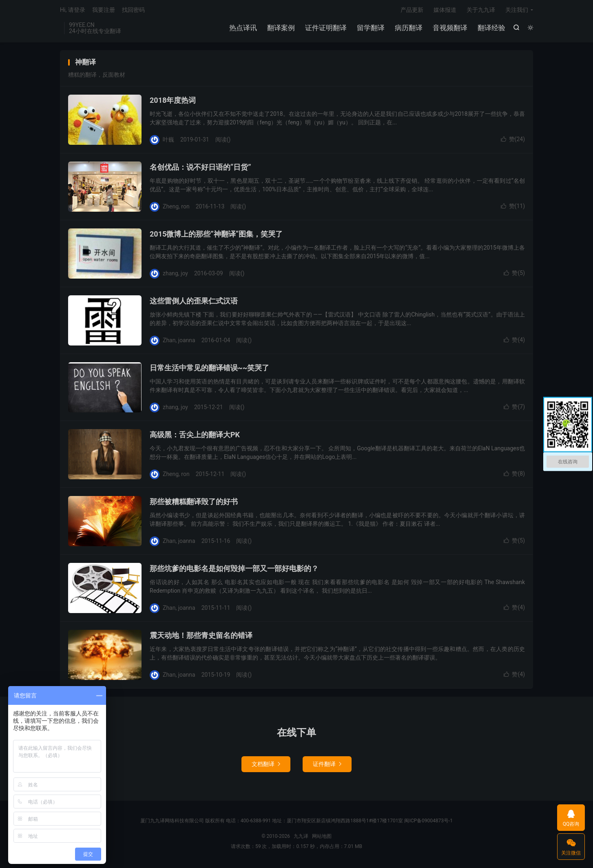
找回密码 (133, 11)
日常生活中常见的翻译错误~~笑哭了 (209, 369)
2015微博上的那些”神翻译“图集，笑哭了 (216, 236)
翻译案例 (281, 29)
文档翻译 (266, 766)
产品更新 (412, 11)
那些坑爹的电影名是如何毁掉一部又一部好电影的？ (234, 570)
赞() (513, 141)
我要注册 (104, 11)
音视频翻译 (450, 29)
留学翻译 (370, 29)
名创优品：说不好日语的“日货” (200, 169)
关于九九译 (481, 11)
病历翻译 (408, 29)
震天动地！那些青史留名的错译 (201, 637)
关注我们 (517, 11)
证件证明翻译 (325, 29)
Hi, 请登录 (73, 11)
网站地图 (322, 838)
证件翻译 (327, 766)
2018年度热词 (173, 102)
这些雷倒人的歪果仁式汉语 (194, 302)
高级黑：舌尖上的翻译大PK (195, 436)
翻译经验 (491, 29)
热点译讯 (243, 29)
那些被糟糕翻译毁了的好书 (194, 503)
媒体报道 (445, 11)
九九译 (301, 838)
